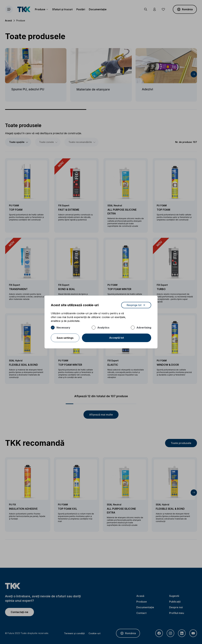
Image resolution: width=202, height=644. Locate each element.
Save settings (65, 338)
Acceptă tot (117, 338)
